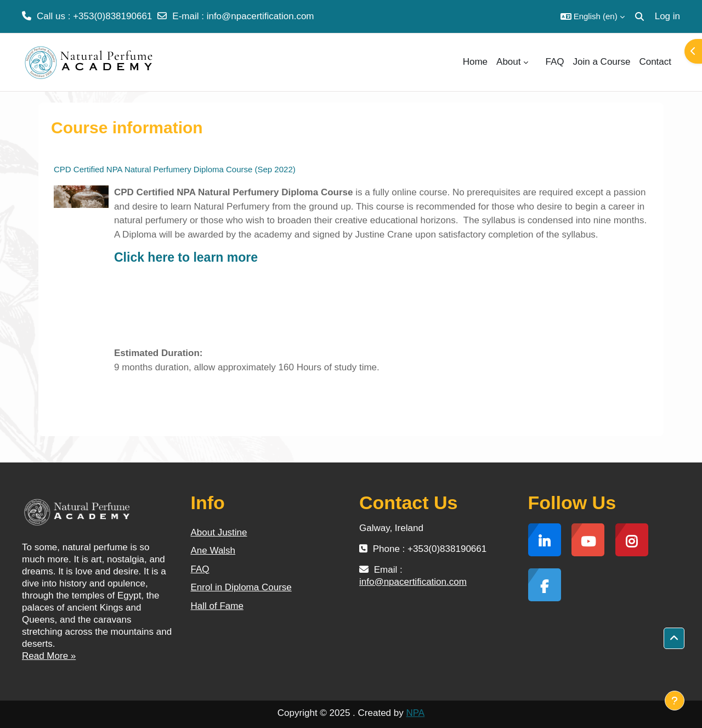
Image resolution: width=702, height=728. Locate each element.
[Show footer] (675, 701)
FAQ (200, 569)
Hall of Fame (217, 606)
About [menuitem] (508, 62)
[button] (593, 16)
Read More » (49, 656)
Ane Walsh (213, 551)
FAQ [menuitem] (555, 62)
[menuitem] (537, 62)
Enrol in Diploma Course (241, 587)
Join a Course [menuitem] (602, 62)
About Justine (219, 532)
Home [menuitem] (475, 62)
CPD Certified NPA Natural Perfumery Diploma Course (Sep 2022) (175, 169)
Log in (667, 16)
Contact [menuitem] (655, 62)
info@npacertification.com (261, 16)
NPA (415, 713)
